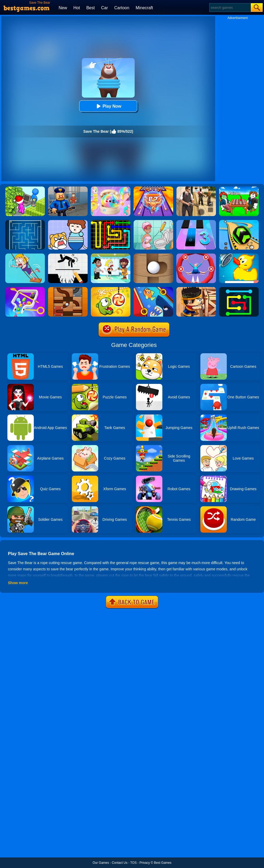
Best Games (163, 863)
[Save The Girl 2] (111, 255)
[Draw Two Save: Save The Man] (68, 255)
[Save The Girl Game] (25, 255)
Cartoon (122, 8)
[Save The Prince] (68, 222)
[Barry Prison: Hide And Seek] (68, 188)
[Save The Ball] (153, 255)
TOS (133, 863)
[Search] (230, 8)
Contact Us (119, 863)
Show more (18, 583)
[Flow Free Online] (239, 289)
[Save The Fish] (153, 289)
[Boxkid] (196, 289)
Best (91, 8)
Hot (77, 8)
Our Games (101, 863)
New (63, 8)
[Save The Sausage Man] (196, 255)
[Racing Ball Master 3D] (239, 222)
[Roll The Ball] (68, 289)
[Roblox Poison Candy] (239, 188)
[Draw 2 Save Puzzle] (153, 222)
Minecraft (144, 8)
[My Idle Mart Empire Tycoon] (25, 188)
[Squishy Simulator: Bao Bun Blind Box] (111, 188)
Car (105, 8)
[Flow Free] (111, 222)
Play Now (108, 106)
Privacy (145, 863)
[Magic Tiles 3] (196, 222)
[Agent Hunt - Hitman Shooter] (196, 188)
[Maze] (25, 222)
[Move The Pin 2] (25, 289)
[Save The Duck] (239, 255)
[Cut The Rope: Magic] (111, 289)
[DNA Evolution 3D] (153, 188)
